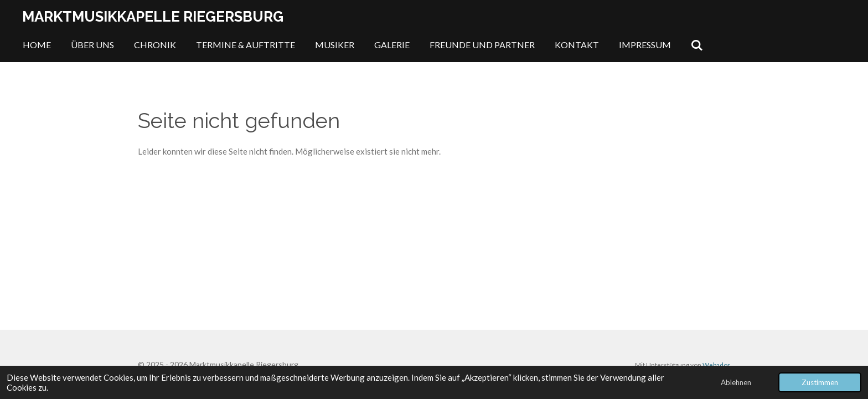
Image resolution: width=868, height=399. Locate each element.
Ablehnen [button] (736, 382)
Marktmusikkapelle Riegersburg (153, 17)
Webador (716, 365)
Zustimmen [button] (820, 382)
